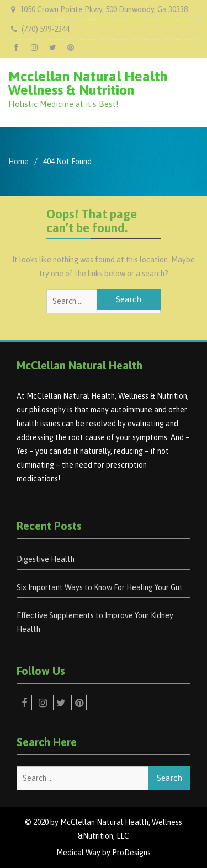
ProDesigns (131, 853)
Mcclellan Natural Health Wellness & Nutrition (88, 83)
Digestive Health (46, 559)
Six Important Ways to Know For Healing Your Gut (100, 587)
